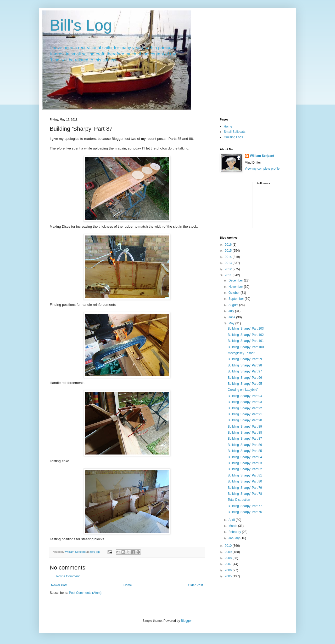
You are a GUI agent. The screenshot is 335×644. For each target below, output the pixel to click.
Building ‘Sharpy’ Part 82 (245, 469)
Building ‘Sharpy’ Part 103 (246, 329)
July (232, 311)
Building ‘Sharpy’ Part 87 (245, 439)
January (234, 538)
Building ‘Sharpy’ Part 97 (245, 371)
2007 (229, 564)
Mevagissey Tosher (241, 353)
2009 (229, 552)
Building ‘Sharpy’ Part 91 (245, 414)
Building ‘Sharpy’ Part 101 (246, 341)
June (232, 317)
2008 (229, 558)
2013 (229, 263)
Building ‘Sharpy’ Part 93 (245, 402)
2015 (229, 251)
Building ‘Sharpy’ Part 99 (245, 359)
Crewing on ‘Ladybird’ (243, 390)
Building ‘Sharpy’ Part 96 (245, 378)
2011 (229, 275)
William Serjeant (262, 156)
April (232, 520)
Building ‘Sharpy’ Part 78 (245, 494)
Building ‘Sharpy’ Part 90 (245, 420)
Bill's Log (81, 25)
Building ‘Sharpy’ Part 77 (245, 506)
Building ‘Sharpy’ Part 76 (245, 512)
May (232, 323)
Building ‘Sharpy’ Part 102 (246, 335)
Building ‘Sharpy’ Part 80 (245, 481)
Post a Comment (68, 576)
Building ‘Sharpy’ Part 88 (245, 433)
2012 (229, 269)
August (234, 305)
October (234, 293)
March (233, 526)
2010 (229, 546)
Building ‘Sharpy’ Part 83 (245, 463)
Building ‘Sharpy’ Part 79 (245, 488)
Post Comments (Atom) (85, 593)
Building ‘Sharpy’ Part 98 (245, 365)
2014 (229, 257)
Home (128, 585)
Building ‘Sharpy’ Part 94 (245, 396)
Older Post (195, 585)
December (236, 280)
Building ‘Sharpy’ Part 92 (245, 408)
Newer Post (59, 585)
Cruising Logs (233, 137)
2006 (229, 570)
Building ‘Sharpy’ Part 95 (245, 384)
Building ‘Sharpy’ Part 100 (246, 347)
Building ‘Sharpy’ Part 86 (245, 445)
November (236, 287)
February (235, 532)
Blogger (186, 621)
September (237, 299)
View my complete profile (262, 169)
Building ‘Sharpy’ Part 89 (245, 427)
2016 (229, 245)
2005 (229, 576)
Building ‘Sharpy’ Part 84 (245, 457)
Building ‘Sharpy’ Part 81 (245, 475)
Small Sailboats (235, 132)
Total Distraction (239, 500)
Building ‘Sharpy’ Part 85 (245, 451)
